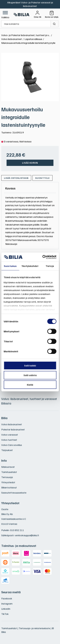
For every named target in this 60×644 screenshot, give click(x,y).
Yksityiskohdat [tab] (30, 266)
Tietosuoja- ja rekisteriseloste (34, 628)
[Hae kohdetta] (26, 24)
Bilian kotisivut (9, 487)
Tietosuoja (7, 477)
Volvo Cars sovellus (12, 445)
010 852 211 (17, 530)
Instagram (7, 604)
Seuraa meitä (11, 592)
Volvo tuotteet (9, 440)
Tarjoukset (7, 450)
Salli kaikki (30, 365)
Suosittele (42, 178)
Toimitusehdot (9, 472)
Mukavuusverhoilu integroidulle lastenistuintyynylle (23, 117)
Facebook (7, 598)
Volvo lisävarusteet (12, 424)
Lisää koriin (30, 163)
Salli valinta (30, 375)
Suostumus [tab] (10, 266)
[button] (5, 14)
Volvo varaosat (10, 435)
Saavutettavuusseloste (14, 493)
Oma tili (37, 17)
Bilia (4, 418)
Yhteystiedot (8, 482)
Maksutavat (8, 467)
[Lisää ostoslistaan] (16, 178)
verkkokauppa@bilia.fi (27, 535)
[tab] (10, 188)
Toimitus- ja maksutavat (19, 546)
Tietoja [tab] (50, 266)
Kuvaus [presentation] (10, 188)
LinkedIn (6, 609)
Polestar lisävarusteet (13, 429)
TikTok (5, 614)
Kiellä (30, 385)
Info (4, 460)
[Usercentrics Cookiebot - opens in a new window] (43, 257)
